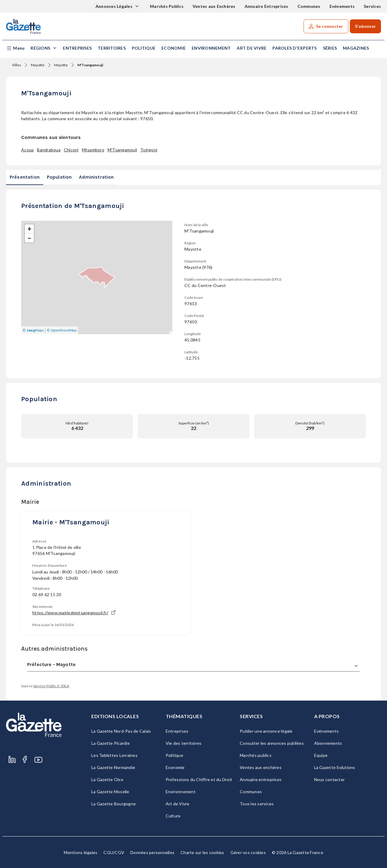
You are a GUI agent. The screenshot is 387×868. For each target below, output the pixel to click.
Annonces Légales (114, 6)
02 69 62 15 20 (47, 594)
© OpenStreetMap (62, 330)
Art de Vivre (252, 48)
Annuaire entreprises (261, 779)
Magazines (356, 48)
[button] (15, 48)
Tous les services (257, 804)
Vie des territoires (184, 743)
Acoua (27, 150)
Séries (330, 48)
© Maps (33, 330)
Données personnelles (152, 852)
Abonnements (328, 743)
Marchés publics (256, 755)
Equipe (321, 755)
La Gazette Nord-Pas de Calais (121, 731)
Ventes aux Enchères (214, 6)
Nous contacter (330, 779)
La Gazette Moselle (110, 792)
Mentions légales (81, 852)
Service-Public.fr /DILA (51, 686)
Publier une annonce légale (266, 731)
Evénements (342, 6)
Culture (173, 816)
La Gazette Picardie (111, 743)
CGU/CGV (114, 852)
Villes (17, 65)
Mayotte (38, 65)
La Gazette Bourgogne (114, 804)
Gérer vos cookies (248, 852)
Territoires (112, 48)
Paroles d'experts (294, 48)
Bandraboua (49, 150)
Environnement (211, 48)
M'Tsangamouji (122, 150)
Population (59, 177)
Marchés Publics (167, 6)
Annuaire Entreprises (267, 6)
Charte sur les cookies (202, 852)
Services (372, 6)
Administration (96, 177)
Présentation (25, 177)
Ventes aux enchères (261, 767)
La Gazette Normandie (113, 767)
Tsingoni (149, 150)
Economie (174, 48)
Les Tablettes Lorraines (114, 755)
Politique (144, 48)
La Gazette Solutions (335, 767)
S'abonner (365, 26)
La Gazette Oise (107, 779)
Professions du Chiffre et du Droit (199, 779)
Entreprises (77, 48)
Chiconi (71, 150)
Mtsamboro (93, 150)
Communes (309, 6)
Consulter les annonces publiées (272, 743)
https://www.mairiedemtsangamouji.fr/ (74, 613)
